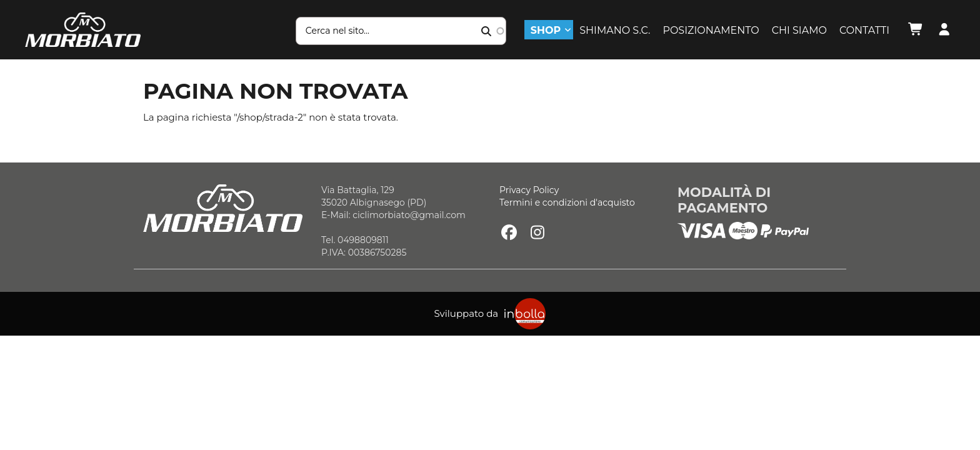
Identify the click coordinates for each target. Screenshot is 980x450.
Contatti (864, 30)
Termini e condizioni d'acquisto (567, 202)
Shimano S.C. (615, 30)
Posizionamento (711, 30)
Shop (546, 30)
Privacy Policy (529, 190)
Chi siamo (799, 30)
